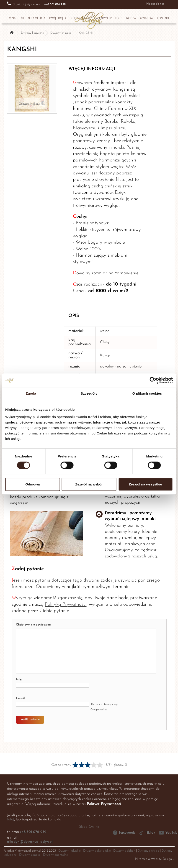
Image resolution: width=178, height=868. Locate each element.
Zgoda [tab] (31, 393)
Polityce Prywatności (104, 804)
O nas (13, 18)
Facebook (124, 833)
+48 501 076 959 (33, 832)
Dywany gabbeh (124, 851)
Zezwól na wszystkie (145, 484)
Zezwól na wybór (89, 484)
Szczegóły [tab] (89, 393)
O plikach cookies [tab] (147, 393)
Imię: (19, 679)
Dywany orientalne (55, 855)
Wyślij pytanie (30, 719)
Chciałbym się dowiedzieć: (33, 625)
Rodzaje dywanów (140, 18)
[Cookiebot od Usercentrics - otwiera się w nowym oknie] (153, 380)
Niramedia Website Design (153, 859)
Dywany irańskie (30, 855)
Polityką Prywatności (66, 604)
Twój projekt (58, 18)
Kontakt (163, 18)
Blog (119, 18)
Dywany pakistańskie (97, 851)
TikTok (147, 833)
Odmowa (32, 484)
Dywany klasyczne (32, 33)
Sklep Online (89, 827)
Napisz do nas (155, 4)
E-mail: (21, 698)
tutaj (11, 819)
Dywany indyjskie (70, 851)
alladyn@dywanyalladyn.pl (30, 842)
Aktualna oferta (33, 18)
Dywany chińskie (61, 33)
